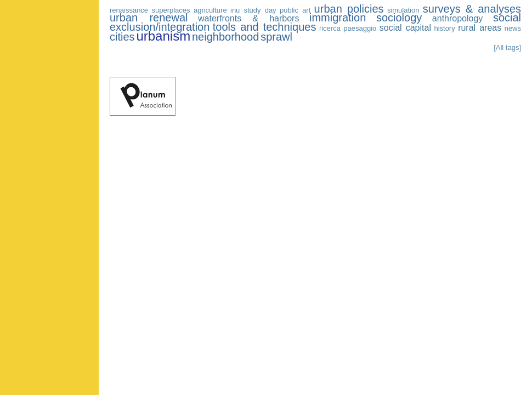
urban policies (349, 9)
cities (122, 37)
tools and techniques (265, 27)
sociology (399, 18)
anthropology (458, 18)
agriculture (210, 10)
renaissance (129, 10)
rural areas (480, 28)
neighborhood (225, 37)
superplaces (171, 10)
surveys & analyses (472, 9)
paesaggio (360, 28)
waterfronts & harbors (248, 18)
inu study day (253, 10)
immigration (338, 18)
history (444, 28)
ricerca (330, 28)
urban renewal (149, 18)
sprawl (276, 37)
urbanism (163, 36)
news (513, 28)
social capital (405, 28)
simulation (403, 10)
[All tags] (507, 47)
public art (295, 10)
